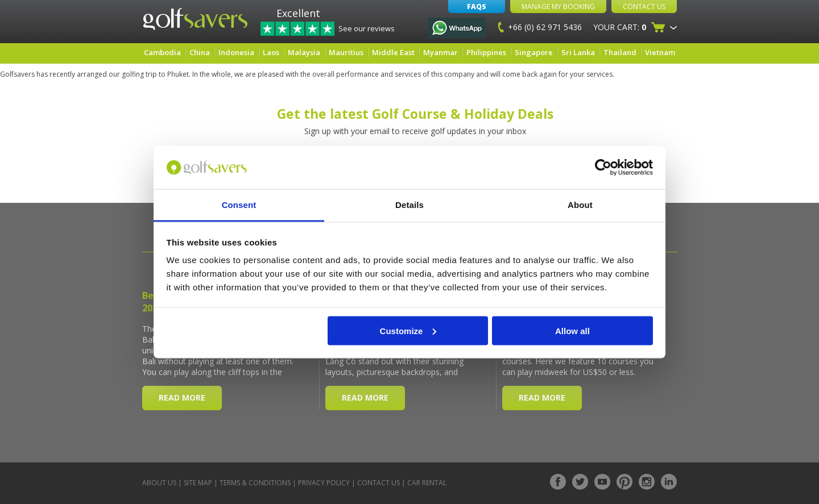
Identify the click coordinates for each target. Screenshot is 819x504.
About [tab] (580, 205)
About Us (159, 483)
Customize (408, 330)
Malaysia (304, 52)
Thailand (620, 52)
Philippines (486, 52)
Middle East (393, 52)
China (200, 52)
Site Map (198, 483)
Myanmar (440, 52)
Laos (271, 52)
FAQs (477, 7)
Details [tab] (409, 205)
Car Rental (427, 483)
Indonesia (236, 52)
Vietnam (660, 52)
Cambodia (162, 52)
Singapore (534, 52)
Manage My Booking (558, 7)
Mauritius (346, 52)
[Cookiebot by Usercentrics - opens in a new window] (603, 168)
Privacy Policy (324, 483)
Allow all (572, 330)
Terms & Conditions (255, 483)
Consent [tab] (239, 205)
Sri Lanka (578, 52)
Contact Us (644, 7)
